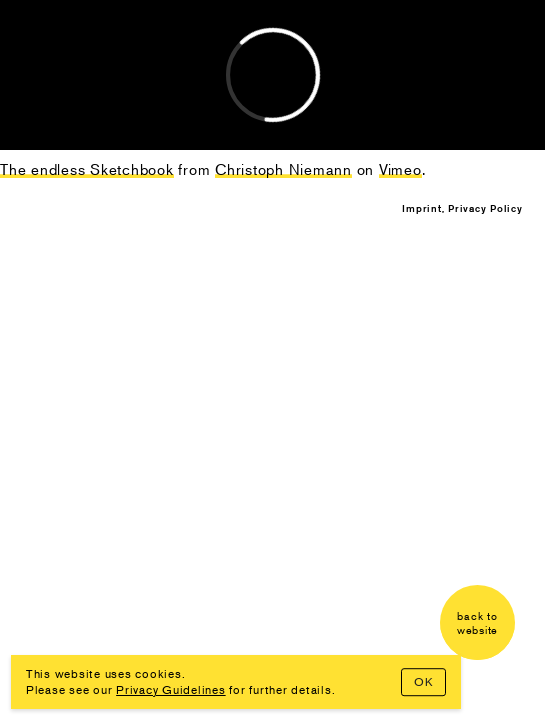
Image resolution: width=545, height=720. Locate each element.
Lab (40, 52)
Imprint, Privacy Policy (462, 207)
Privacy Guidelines (171, 689)
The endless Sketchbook (87, 168)
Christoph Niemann (113, 30)
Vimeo (400, 168)
